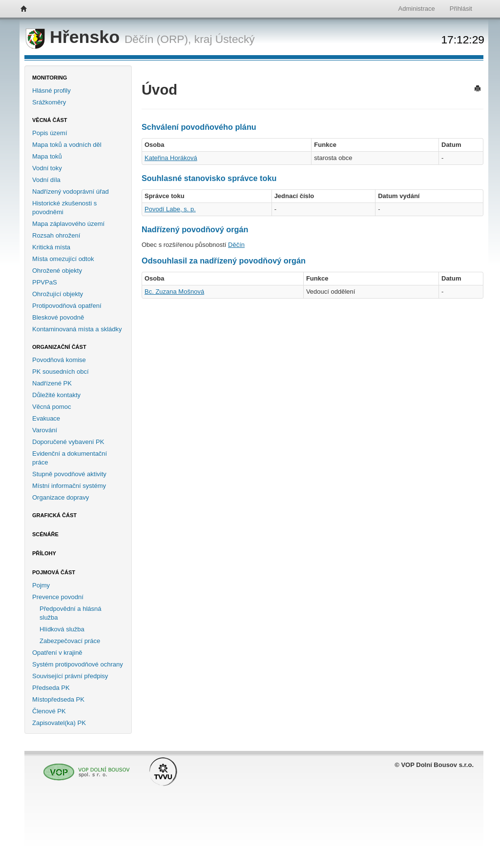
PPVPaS (45, 282)
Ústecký (235, 39)
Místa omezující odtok (63, 259)
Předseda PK (51, 688)
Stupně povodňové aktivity (69, 474)
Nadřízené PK (52, 383)
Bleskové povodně (58, 317)
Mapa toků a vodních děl (67, 145)
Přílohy (44, 553)
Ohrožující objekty (58, 294)
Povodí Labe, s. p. (170, 209)
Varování (45, 430)
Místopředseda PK (58, 699)
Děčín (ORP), (158, 39)
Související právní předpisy (70, 676)
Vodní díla (46, 180)
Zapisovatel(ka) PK (59, 723)
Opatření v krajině (57, 653)
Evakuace (46, 418)
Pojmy (41, 585)
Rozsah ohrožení (56, 235)
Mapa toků (47, 156)
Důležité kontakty (56, 395)
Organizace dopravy (61, 497)
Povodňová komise (59, 360)
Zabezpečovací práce (70, 641)
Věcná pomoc (52, 407)
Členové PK (49, 711)
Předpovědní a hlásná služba (70, 613)
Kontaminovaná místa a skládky (77, 329)
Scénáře (45, 534)
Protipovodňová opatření (67, 306)
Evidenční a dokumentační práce (70, 458)
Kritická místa (51, 247)
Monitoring (50, 78)
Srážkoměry (49, 102)
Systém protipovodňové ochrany (78, 664)
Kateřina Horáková (171, 158)
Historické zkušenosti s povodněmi (64, 208)
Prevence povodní (58, 597)
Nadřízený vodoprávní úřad (71, 192)
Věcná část (50, 120)
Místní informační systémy (69, 486)
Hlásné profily (52, 91)
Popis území (50, 133)
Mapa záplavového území (68, 224)
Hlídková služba (62, 629)
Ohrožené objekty (57, 271)
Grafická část (54, 515)
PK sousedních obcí (61, 372)
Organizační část (59, 347)
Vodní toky (47, 168)
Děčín (236, 245)
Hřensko (75, 37)
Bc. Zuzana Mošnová (174, 292)
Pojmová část (54, 572)
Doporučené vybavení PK (68, 442)
